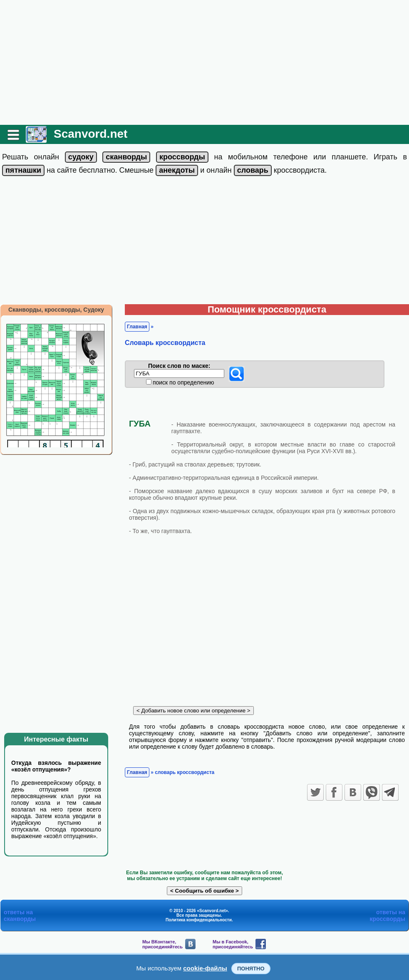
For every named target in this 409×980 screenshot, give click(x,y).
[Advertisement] (204, 62)
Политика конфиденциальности (199, 920)
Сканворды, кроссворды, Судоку (56, 310)
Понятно (251, 969)
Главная (137, 327)
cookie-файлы (205, 968)
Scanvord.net (90, 134)
